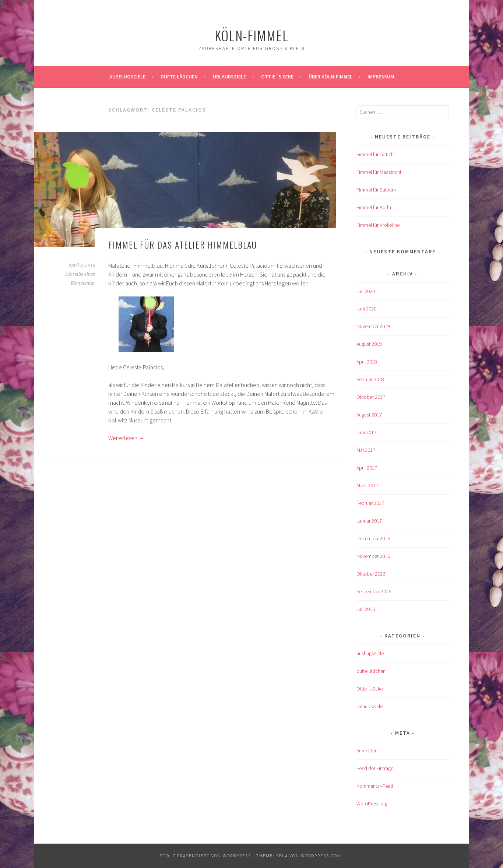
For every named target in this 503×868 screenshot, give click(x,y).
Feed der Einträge (375, 768)
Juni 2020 (366, 309)
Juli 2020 (366, 291)
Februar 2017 (370, 503)
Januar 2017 (369, 521)
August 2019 (369, 344)
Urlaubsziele (229, 77)
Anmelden (367, 751)
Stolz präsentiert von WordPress (205, 856)
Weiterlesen (126, 438)
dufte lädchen (371, 671)
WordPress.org (372, 804)
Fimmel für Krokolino (378, 225)
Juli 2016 (366, 609)
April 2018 (367, 362)
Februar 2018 (370, 379)
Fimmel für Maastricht (379, 172)
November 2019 (373, 326)
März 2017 (367, 485)
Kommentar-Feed (375, 786)
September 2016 (374, 591)
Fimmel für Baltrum (376, 190)
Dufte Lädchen (179, 77)
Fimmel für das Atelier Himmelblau (183, 245)
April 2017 (367, 468)
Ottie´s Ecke (277, 77)
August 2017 (369, 415)
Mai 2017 (366, 450)
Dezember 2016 (373, 538)
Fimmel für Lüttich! (376, 154)
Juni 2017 (366, 432)
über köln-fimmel (330, 77)
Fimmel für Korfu (374, 207)
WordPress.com (321, 856)
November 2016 (373, 556)
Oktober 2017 (371, 397)
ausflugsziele (127, 77)
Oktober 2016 (371, 574)
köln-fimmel (252, 35)
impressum (381, 77)
